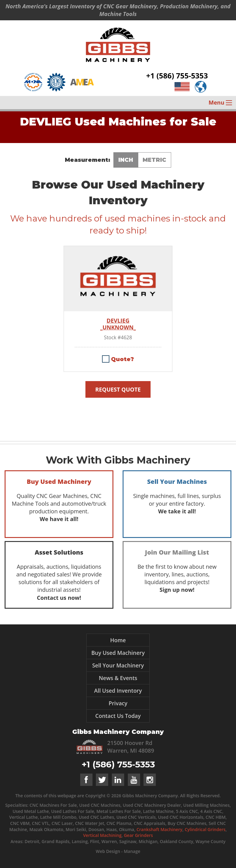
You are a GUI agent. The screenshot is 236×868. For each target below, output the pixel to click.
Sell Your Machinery (118, 665)
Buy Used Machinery (118, 653)
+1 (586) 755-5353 (177, 76)
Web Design (108, 851)
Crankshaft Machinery (159, 829)
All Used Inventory (118, 691)
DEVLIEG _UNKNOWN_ (118, 324)
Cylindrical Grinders (205, 829)
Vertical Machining (102, 835)
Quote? (122, 359)
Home (118, 640)
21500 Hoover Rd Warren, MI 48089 (131, 747)
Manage (132, 851)
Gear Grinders (138, 835)
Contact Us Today (118, 716)
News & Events (118, 678)
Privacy (118, 703)
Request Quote (118, 389)
